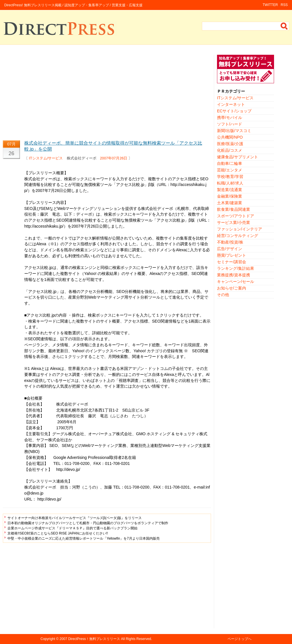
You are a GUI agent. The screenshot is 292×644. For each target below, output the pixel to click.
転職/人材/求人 (230, 183)
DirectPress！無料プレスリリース (94, 639)
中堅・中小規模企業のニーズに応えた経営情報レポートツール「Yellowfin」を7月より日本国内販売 (84, 538)
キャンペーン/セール (236, 282)
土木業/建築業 (230, 203)
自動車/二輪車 (230, 163)
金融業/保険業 (230, 196)
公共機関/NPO (230, 137)
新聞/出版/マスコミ (234, 131)
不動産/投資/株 (230, 242)
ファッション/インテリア (240, 229)
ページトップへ (240, 639)
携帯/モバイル (230, 118)
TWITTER (270, 5)
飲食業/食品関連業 (234, 209)
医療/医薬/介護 (230, 144)
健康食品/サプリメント (238, 157)
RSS (284, 5)
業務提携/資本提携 (234, 275)
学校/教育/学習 (230, 177)
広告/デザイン (230, 249)
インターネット (231, 104)
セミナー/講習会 (232, 262)
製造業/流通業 (230, 190)
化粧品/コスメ (230, 150)
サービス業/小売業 (234, 222)
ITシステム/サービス (46, 158)
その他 (223, 295)
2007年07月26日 (114, 158)
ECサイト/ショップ (234, 111)
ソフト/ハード (230, 124)
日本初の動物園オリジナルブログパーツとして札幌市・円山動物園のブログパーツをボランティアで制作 (88, 523)
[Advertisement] (107, 95)
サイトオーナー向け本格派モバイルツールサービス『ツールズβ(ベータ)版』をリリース (75, 518)
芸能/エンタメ (230, 170)
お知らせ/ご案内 (232, 288)
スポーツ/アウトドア (236, 216)
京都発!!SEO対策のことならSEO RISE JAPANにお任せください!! (58, 533)
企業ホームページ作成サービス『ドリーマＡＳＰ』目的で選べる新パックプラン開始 (72, 528)
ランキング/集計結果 (236, 268)
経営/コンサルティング (238, 236)
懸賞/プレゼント (232, 255)
